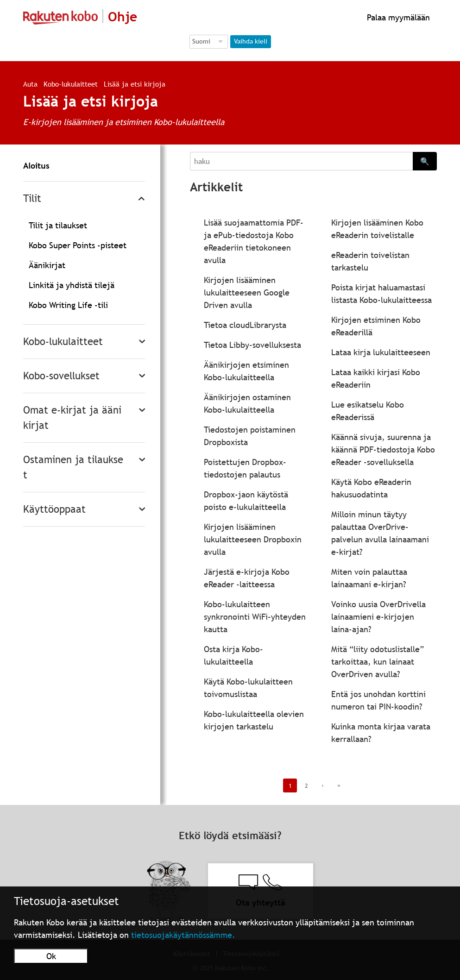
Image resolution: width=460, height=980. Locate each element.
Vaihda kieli (251, 41)
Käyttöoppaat (54, 509)
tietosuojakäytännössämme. (183, 935)
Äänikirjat (47, 265)
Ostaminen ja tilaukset (73, 467)
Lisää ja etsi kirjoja (135, 84)
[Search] (302, 161)
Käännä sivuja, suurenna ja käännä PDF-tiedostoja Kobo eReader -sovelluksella (383, 449)
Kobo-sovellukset (61, 376)
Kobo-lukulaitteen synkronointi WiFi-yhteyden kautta (255, 617)
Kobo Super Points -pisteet (78, 245)
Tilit (32, 198)
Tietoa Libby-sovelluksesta (252, 345)
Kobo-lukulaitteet (71, 84)
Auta (30, 84)
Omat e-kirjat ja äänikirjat (72, 418)
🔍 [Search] (425, 161)
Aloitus (36, 166)
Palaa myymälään (397, 17)
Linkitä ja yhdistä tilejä (72, 285)
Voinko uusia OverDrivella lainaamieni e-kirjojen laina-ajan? (378, 617)
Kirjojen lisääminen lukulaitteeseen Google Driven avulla (247, 292)
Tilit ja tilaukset (58, 225)
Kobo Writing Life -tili (68, 305)
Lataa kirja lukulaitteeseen (381, 352)
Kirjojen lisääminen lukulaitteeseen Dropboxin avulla (253, 539)
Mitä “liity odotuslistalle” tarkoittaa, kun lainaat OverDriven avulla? (378, 662)
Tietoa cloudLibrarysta (245, 325)
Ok (51, 956)
